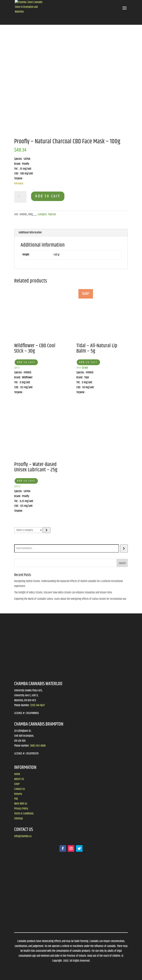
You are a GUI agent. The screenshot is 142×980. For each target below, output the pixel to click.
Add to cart (48, 196)
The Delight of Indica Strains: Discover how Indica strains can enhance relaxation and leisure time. (63, 593)
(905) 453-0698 (38, 746)
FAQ (16, 799)
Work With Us (21, 804)
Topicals (52, 214)
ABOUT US (19, 779)
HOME (17, 774)
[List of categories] (29, 530)
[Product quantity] (20, 197)
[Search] (124, 548)
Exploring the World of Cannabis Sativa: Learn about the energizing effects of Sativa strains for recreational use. (70, 599)
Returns (18, 794)
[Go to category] (47, 530)
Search (19, 541)
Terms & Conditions (24, 814)
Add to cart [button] (26, 362)
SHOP (17, 784)
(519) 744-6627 (38, 705)
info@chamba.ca (23, 836)
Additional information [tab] (30, 233)
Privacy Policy (21, 809)
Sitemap (18, 819)
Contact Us (20, 789)
